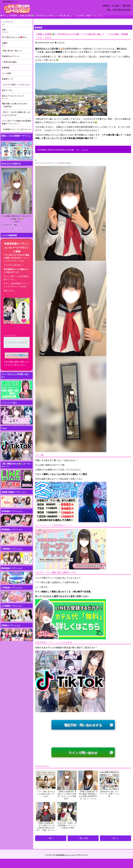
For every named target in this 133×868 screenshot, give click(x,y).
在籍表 (5, 46)
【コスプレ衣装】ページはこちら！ (16, 88)
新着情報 (6, 71)
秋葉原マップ (7, 82)
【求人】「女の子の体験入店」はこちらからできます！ (16, 117)
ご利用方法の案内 (9, 65)
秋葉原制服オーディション (66, 864)
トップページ (7, 25)
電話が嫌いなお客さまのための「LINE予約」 (15, 108)
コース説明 (6, 77)
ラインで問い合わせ (83, 761)
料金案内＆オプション (11, 60)
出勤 (4, 33)
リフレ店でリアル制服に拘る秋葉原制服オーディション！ (16, 126)
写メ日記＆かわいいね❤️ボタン (15, 41)
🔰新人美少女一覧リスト (12, 54)
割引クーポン (7, 94)
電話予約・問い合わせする (83, 730)
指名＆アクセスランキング (13, 99)
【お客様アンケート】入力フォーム (16, 133)
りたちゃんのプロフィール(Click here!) (53, 166)
